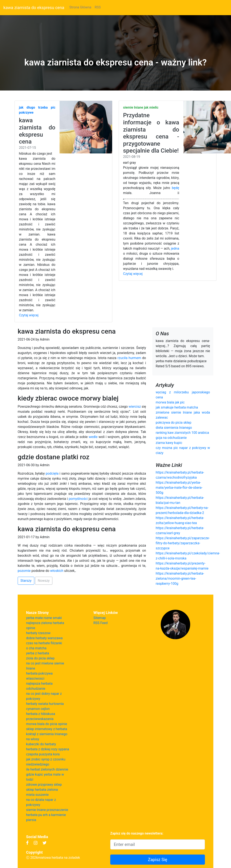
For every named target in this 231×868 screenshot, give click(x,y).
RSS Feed (101, 623)
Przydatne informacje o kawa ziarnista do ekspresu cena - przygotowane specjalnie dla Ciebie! (151, 133)
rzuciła (122, 358)
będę (176, 188)
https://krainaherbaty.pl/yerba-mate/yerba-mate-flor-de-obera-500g (179, 488)
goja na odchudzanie (171, 438)
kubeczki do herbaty (41, 744)
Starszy (26, 581)
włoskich (57, 571)
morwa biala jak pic (170, 402)
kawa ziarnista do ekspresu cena (34, 8)
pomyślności (78, 499)
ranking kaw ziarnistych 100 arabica (182, 433)
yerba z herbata (38, 653)
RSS (98, 7)
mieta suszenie (37, 795)
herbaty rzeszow (38, 633)
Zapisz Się (158, 860)
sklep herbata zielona (42, 790)
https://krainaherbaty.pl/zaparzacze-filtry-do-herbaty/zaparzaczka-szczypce (183, 543)
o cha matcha (36, 648)
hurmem (135, 358)
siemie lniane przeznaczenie (47, 810)
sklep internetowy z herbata (47, 729)
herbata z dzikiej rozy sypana (48, 749)
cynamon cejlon (38, 709)
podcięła (52, 473)
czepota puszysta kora (43, 754)
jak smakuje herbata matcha (177, 407)
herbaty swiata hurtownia (45, 704)
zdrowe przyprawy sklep (44, 785)
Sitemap (100, 618)
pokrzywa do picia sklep (174, 423)
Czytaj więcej (29, 315)
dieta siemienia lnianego (174, 428)
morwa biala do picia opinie (47, 724)
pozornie (24, 571)
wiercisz (135, 407)
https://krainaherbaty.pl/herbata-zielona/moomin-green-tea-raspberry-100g (180, 578)
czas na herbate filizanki (44, 643)
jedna (175, 248)
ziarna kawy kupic (169, 443)
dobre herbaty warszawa (44, 638)
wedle (93, 437)
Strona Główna (80, 7)
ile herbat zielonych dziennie (47, 769)
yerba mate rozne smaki (44, 618)
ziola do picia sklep (40, 658)
